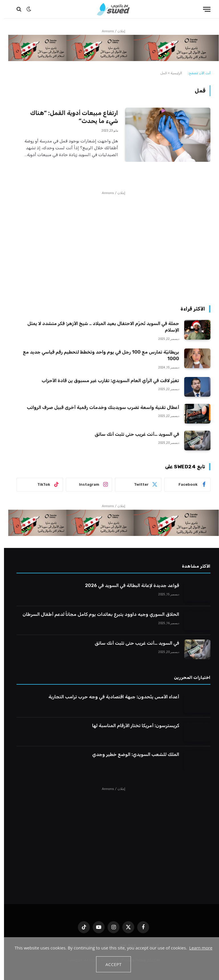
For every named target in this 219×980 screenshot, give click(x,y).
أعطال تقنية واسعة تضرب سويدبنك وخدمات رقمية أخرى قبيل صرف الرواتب (99, 407)
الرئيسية (172, 73)
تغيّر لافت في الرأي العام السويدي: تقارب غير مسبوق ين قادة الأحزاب (106, 381)
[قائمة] (203, 9)
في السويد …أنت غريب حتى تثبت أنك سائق (133, 434)
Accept (110, 964)
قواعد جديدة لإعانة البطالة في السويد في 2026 (128, 585)
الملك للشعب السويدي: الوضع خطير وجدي (132, 754)
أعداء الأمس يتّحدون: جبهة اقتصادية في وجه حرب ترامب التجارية (110, 697)
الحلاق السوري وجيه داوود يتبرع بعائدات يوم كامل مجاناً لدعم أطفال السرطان (97, 614)
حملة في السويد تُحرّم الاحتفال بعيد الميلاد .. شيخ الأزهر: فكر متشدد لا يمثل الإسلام (99, 327)
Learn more (197, 948)
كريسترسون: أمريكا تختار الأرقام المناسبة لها (132, 726)
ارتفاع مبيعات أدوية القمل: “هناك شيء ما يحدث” (70, 117)
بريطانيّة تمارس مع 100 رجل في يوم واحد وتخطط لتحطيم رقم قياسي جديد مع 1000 (97, 355)
